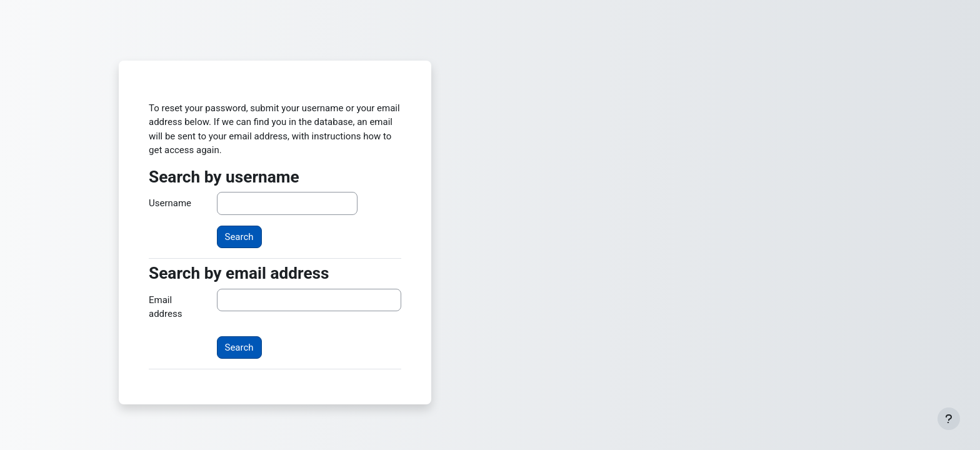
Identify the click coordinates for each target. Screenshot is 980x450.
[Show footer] (949, 419)
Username (170, 203)
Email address (165, 307)
